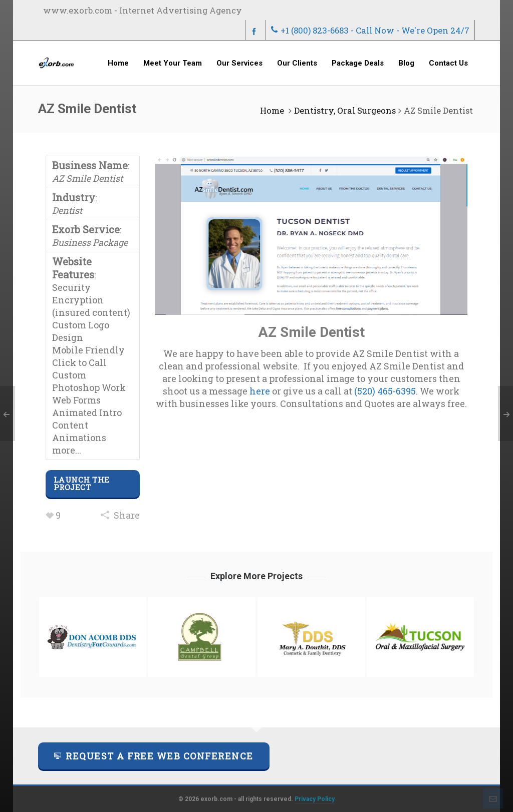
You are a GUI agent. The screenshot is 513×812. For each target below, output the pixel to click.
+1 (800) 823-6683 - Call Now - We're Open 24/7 (370, 30)
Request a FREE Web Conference (154, 756)
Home (272, 110)
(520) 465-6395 (385, 391)
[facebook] (255, 31)
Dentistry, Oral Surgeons (345, 110)
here (260, 391)
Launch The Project (82, 483)
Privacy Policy (315, 799)
